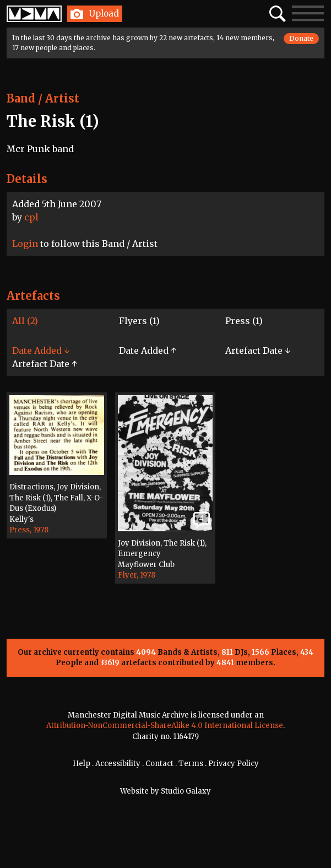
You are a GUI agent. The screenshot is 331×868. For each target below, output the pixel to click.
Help (82, 764)
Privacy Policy (234, 764)
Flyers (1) (139, 321)
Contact (159, 764)
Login (25, 244)
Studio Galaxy (186, 791)
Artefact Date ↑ (45, 364)
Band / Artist (43, 98)
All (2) (25, 321)
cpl (31, 217)
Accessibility (118, 764)
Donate (301, 38)
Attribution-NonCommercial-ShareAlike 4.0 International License (165, 726)
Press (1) (244, 321)
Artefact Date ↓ (258, 351)
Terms (191, 764)
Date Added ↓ (41, 351)
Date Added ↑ (148, 351)
